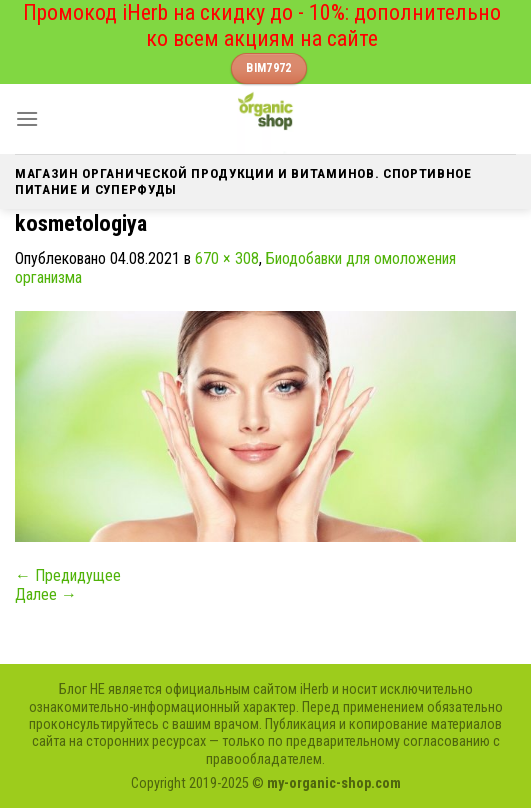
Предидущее (68, 575)
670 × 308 (227, 258)
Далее (46, 594)
